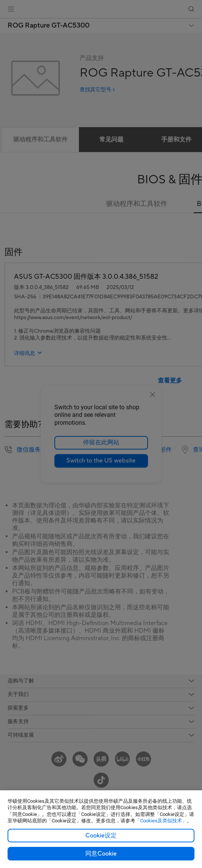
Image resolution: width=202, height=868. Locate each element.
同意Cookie (101, 854)
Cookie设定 (101, 836)
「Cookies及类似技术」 (161, 821)
